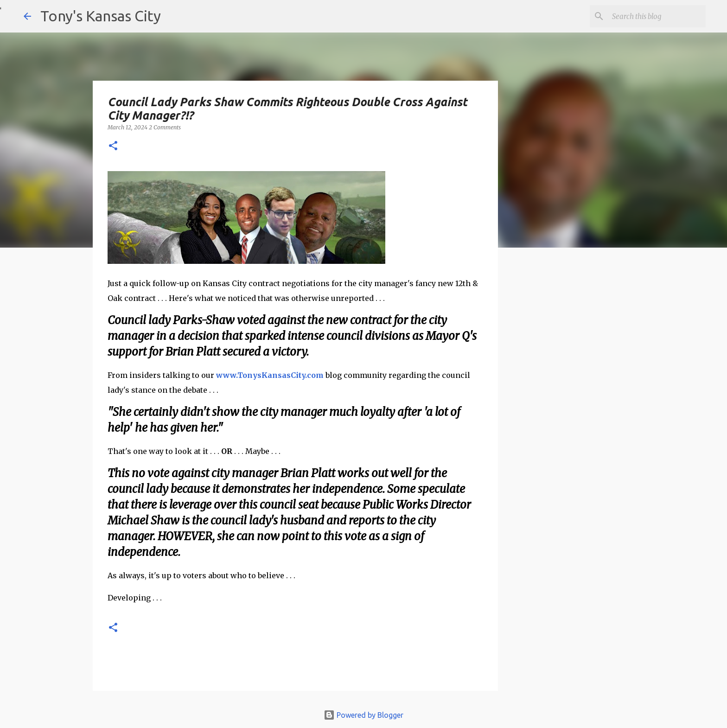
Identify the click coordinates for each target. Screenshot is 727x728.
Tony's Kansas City (101, 16)
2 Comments (165, 127)
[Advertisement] (574, 415)
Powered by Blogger (363, 715)
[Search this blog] (657, 16)
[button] (113, 146)
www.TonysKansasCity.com (270, 375)
